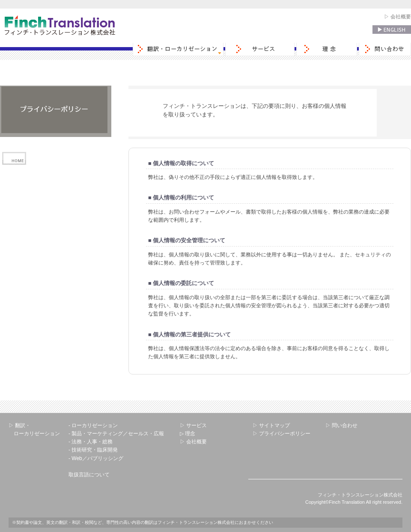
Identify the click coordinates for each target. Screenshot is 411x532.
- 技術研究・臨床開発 (93, 450)
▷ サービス (193, 425)
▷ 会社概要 (398, 17)
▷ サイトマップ (271, 425)
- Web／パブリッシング (96, 458)
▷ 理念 (188, 434)
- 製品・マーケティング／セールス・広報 (116, 434)
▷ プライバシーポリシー (281, 434)
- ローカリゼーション (93, 425)
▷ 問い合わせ (341, 425)
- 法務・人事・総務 (91, 442)
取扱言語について (89, 475)
